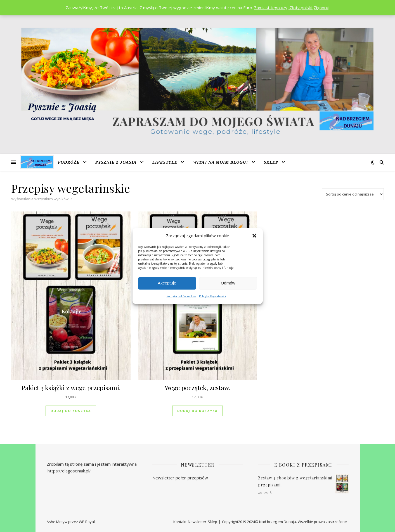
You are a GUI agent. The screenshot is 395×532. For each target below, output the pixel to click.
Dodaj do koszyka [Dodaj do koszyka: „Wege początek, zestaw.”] (197, 411)
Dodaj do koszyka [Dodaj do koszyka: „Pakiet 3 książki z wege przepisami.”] (71, 411)
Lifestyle (165, 162)
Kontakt (180, 522)
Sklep (271, 162)
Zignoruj (321, 8)
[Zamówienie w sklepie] (353, 194)
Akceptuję (167, 283)
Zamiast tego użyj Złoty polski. (283, 8)
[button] (254, 236)
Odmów (228, 283)
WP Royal (87, 522)
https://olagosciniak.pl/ (69, 471)
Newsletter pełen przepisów (180, 478)
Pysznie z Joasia (116, 162)
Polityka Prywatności (212, 296)
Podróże (69, 162)
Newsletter (197, 522)
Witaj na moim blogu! (220, 162)
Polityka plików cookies (181, 296)
